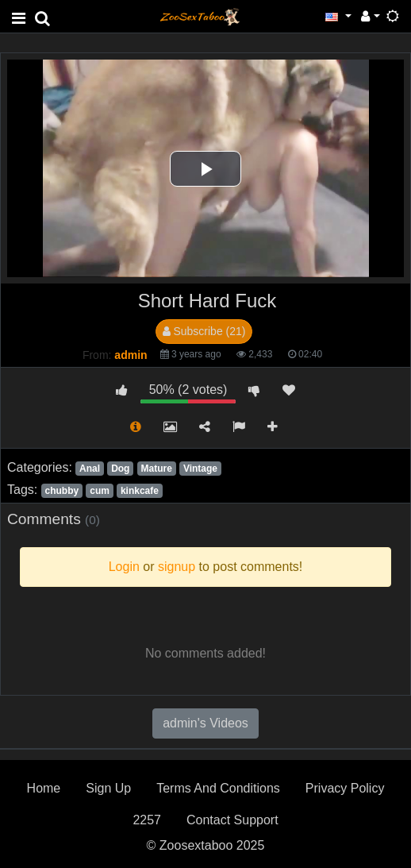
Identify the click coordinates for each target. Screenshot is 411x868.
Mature (157, 469)
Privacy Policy (345, 788)
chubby (61, 491)
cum (100, 491)
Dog (120, 469)
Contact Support (232, 820)
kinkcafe (140, 491)
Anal (90, 469)
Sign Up (108, 788)
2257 (147, 820)
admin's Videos (205, 723)
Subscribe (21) (204, 331)
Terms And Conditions (218, 788)
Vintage (200, 469)
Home (44, 788)
